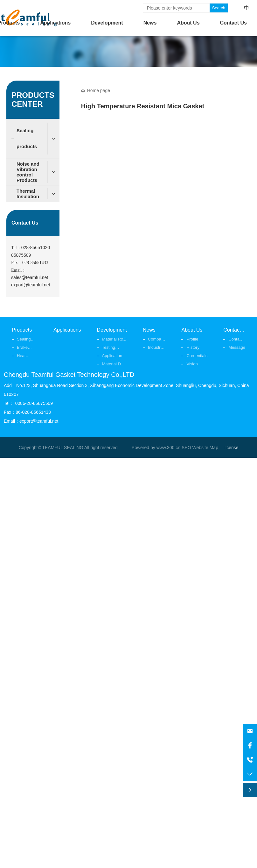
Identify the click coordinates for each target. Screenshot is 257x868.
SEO (186, 448)
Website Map (205, 448)
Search (219, 8)
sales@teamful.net (30, 277)
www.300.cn (168, 448)
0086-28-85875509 (34, 403)
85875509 (21, 255)
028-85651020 (36, 247)
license (232, 448)
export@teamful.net (31, 285)
